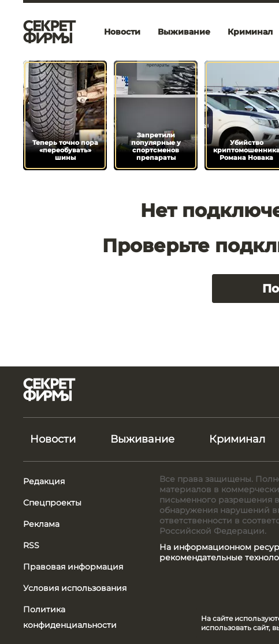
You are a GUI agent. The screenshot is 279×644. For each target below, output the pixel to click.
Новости (122, 32)
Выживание (184, 32)
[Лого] (50, 32)
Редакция (44, 481)
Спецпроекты (52, 503)
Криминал (237, 439)
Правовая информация (73, 567)
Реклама (41, 524)
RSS (31, 545)
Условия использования (75, 588)
